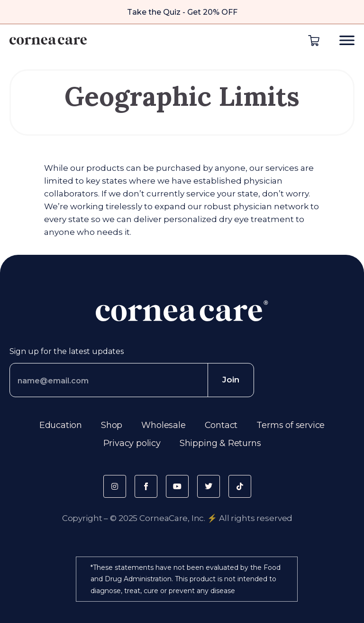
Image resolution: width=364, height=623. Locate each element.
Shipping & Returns (220, 443)
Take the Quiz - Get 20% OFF (182, 12)
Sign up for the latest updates (67, 351)
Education (61, 425)
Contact (221, 425)
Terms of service (291, 425)
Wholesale (163, 425)
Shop (112, 425)
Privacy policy (132, 443)
